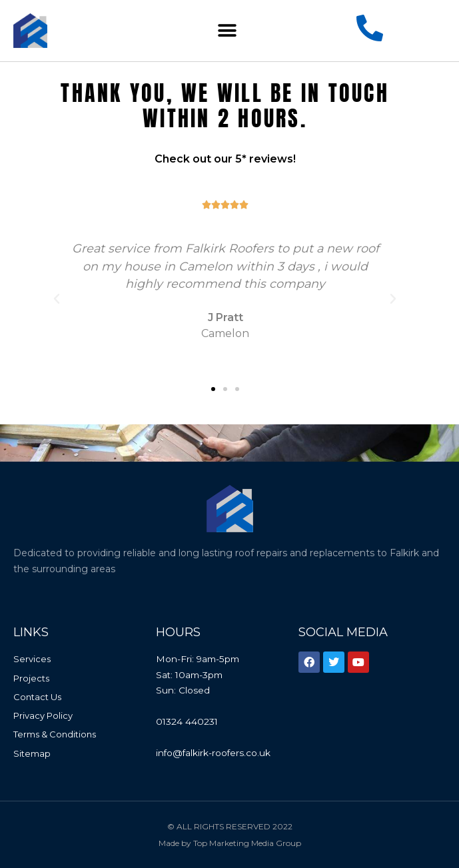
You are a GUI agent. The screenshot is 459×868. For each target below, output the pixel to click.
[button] (228, 31)
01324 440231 (187, 721)
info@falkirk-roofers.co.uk (213, 753)
